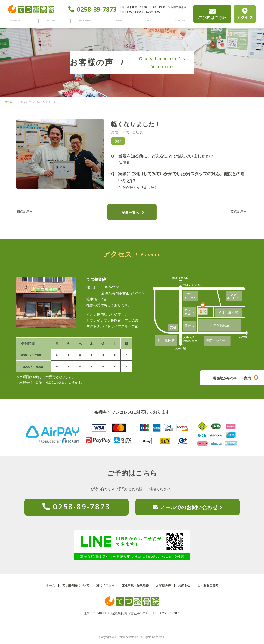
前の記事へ (29, 212)
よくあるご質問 (176, 21)
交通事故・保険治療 (90, 21)
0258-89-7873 (97, 10)
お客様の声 (123, 21)
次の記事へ (235, 212)
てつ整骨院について (22, 21)
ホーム (46, 586)
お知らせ (148, 21)
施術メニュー (56, 21)
